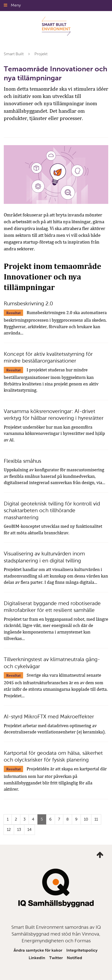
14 (30, 829)
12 (9, 829)
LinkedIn (37, 958)
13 (19, 829)
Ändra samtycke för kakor (38, 950)
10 (86, 819)
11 (96, 819)
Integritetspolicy (82, 950)
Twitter (56, 958)
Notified (74, 958)
